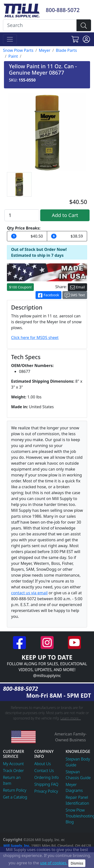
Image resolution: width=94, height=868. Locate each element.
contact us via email (29, 593)
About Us (43, 764)
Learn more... (71, 718)
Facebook (48, 295)
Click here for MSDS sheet (35, 338)
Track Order (13, 771)
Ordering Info (47, 777)
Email (77, 287)
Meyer (45, 50)
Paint (13, 56)
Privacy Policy (46, 791)
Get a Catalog (15, 797)
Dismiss (77, 863)
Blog (70, 822)
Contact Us (44, 771)
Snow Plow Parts (18, 50)
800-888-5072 (63, 10)
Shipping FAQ (46, 784)
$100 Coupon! (20, 287)
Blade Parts (66, 50)
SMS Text (75, 295)
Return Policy (15, 790)
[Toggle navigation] (10, 39)
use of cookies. (54, 863)
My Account (13, 764)
